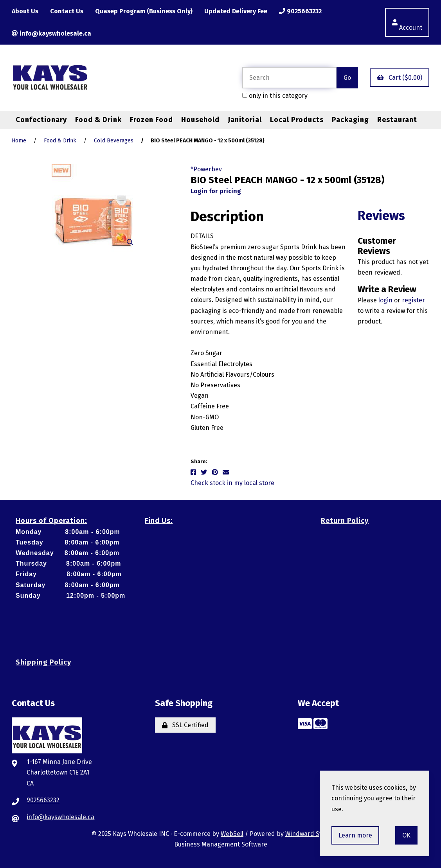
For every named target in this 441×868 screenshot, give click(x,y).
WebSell (232, 834)
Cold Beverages (114, 141)
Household (200, 120)
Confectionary (41, 120)
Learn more (355, 835)
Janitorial (245, 120)
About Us (25, 11)
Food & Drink (98, 120)
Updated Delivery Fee (236, 11)
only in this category (275, 96)
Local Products (297, 120)
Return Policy (345, 521)
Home (19, 141)
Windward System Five (317, 834)
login (385, 300)
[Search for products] (289, 78)
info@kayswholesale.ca (51, 33)
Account (407, 22)
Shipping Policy (43, 662)
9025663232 (300, 11)
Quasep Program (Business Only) (144, 11)
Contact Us (67, 11)
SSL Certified (185, 725)
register (413, 300)
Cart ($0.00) (400, 78)
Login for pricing (216, 191)
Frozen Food (151, 120)
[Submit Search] (347, 78)
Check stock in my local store (232, 483)
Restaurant (397, 120)
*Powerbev (206, 169)
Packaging (350, 120)
